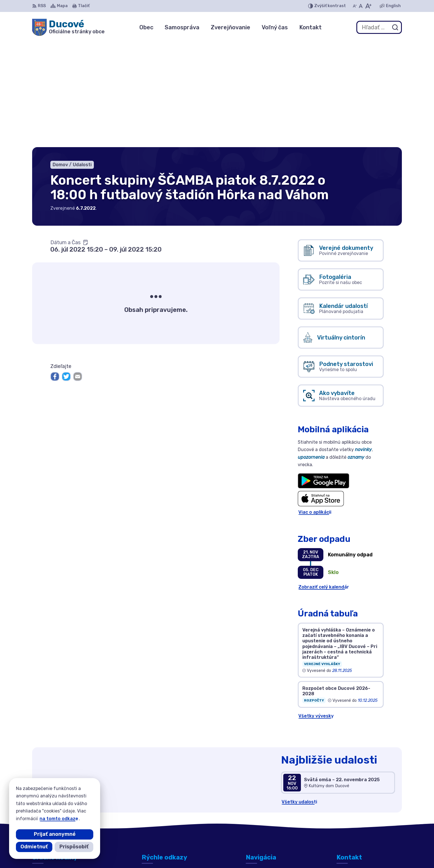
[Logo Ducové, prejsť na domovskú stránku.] (68, 27)
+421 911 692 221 (356, 815)
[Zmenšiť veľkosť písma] (355, 6)
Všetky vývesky (316, 609)
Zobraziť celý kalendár (324, 480)
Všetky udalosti (299, 695)
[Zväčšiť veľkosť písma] (368, 6)
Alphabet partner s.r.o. (230, 853)
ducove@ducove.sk (358, 822)
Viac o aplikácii (315, 406)
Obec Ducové (312, 853)
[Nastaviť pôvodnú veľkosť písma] (361, 6)
